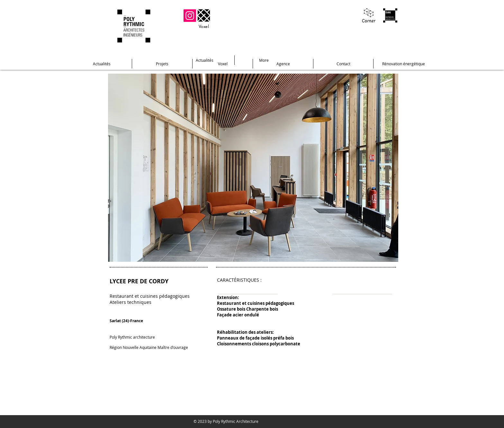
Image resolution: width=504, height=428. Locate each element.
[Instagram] (190, 16)
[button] (253, 168)
